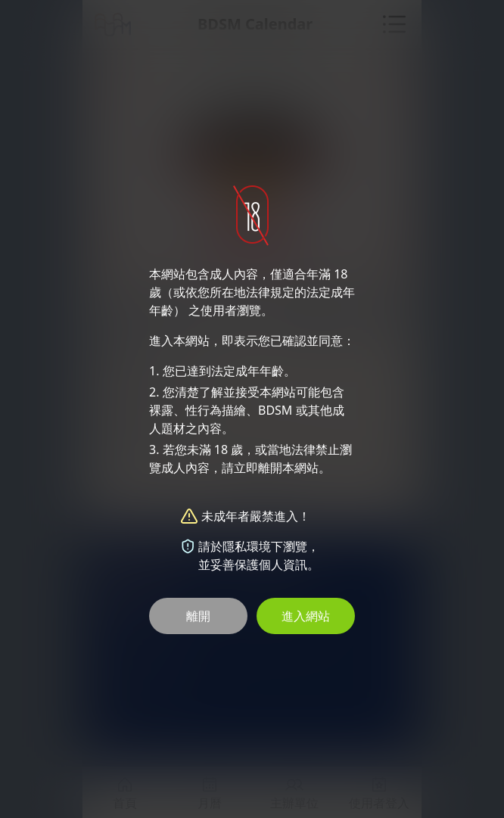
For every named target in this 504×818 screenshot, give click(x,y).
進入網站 (306, 616)
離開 (198, 616)
